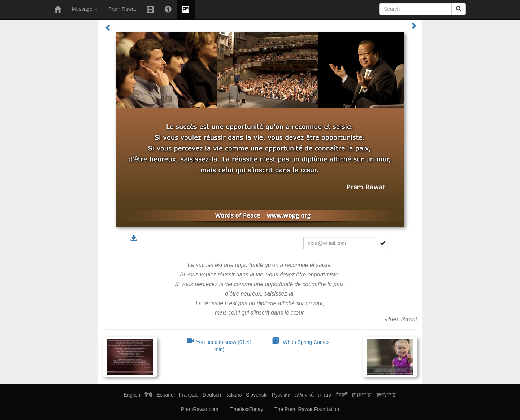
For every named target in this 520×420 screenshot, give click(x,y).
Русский (281, 395)
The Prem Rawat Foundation (307, 409)
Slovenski (257, 395)
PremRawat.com (200, 409)
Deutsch (212, 395)
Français (189, 395)
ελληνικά (304, 395)
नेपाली (342, 395)
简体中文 (362, 395)
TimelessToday (246, 409)
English (132, 395)
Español (166, 395)
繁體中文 (386, 395)
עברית (325, 395)
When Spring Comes (301, 342)
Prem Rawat (122, 9)
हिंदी (148, 395)
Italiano (233, 395)
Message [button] (85, 9)
